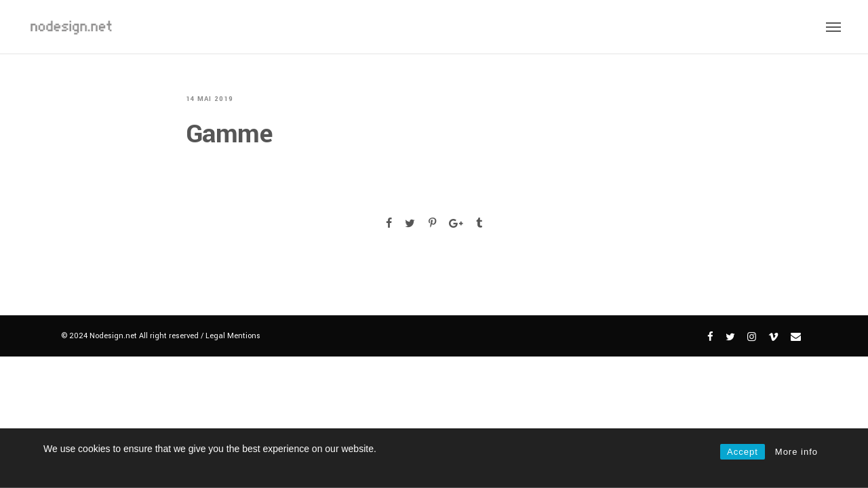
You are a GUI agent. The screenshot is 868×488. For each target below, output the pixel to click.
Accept (743, 452)
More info (796, 452)
